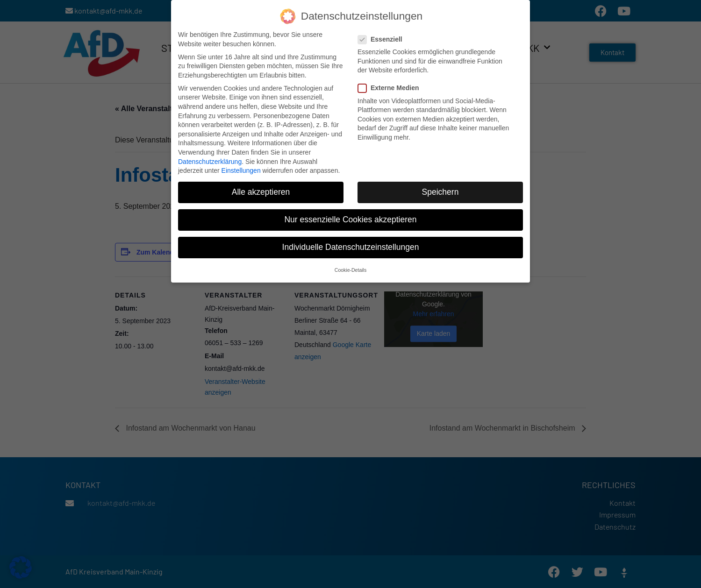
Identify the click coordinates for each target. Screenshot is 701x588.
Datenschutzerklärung (210, 161)
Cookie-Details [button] (350, 269)
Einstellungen (241, 170)
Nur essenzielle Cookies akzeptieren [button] (350, 219)
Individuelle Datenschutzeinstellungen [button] (351, 247)
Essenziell (383, 39)
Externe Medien (391, 88)
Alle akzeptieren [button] (261, 191)
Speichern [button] (440, 191)
